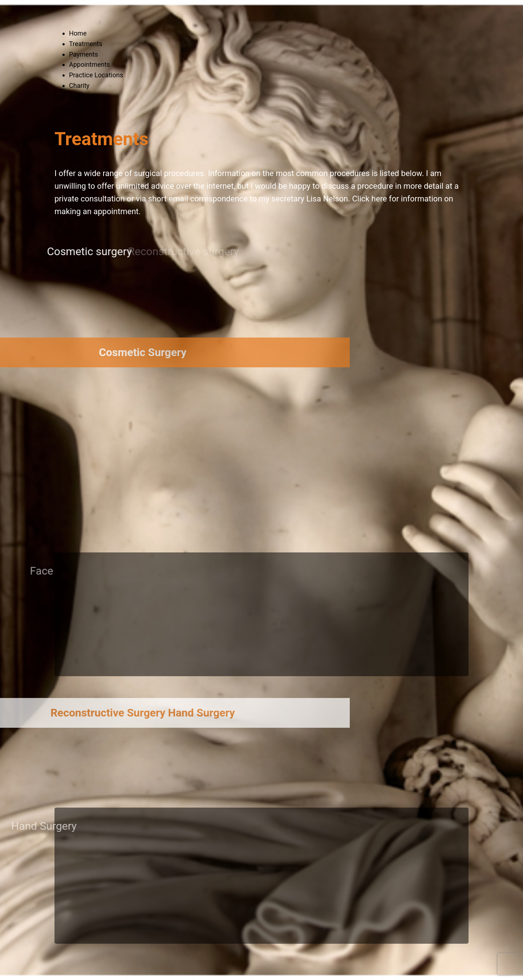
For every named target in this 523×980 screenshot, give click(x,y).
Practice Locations (96, 75)
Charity (79, 85)
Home (78, 33)
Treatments (86, 44)
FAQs (77, 96)
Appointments (90, 64)
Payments (84, 54)
